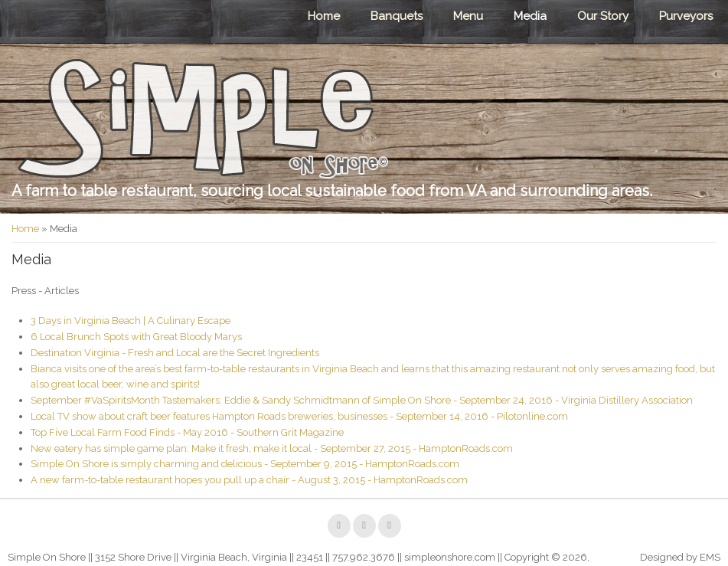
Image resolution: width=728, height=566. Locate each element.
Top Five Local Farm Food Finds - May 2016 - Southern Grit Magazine (187, 432)
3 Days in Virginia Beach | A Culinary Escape (131, 321)
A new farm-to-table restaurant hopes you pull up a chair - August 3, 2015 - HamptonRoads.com (249, 480)
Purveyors (686, 16)
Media (530, 16)
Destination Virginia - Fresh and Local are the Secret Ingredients (175, 353)
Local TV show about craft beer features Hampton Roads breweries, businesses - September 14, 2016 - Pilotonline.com (299, 416)
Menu (468, 16)
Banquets (397, 16)
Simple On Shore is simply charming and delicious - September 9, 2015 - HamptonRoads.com (245, 464)
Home (324, 16)
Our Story (603, 16)
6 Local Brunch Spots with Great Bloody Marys (136, 337)
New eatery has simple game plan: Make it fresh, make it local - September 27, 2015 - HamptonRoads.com (272, 448)
